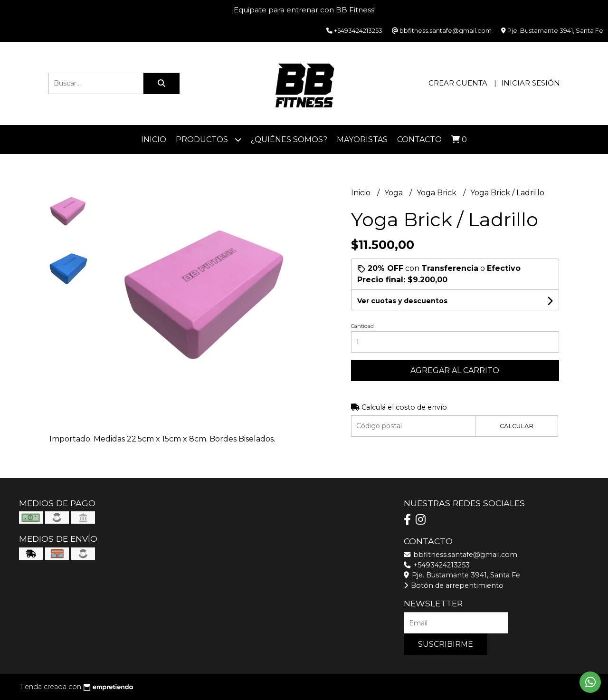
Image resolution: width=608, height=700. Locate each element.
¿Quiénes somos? (289, 139)
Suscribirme (446, 644)
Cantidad (362, 326)
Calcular (517, 426)
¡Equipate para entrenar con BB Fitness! (304, 10)
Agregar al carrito (455, 370)
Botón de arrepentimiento (454, 585)
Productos (209, 139)
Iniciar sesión (531, 83)
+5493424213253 (437, 565)
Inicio (154, 139)
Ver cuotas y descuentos (402, 301)
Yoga (394, 193)
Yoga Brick (437, 193)
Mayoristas (362, 139)
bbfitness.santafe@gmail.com (461, 555)
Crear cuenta (458, 83)
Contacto (419, 139)
